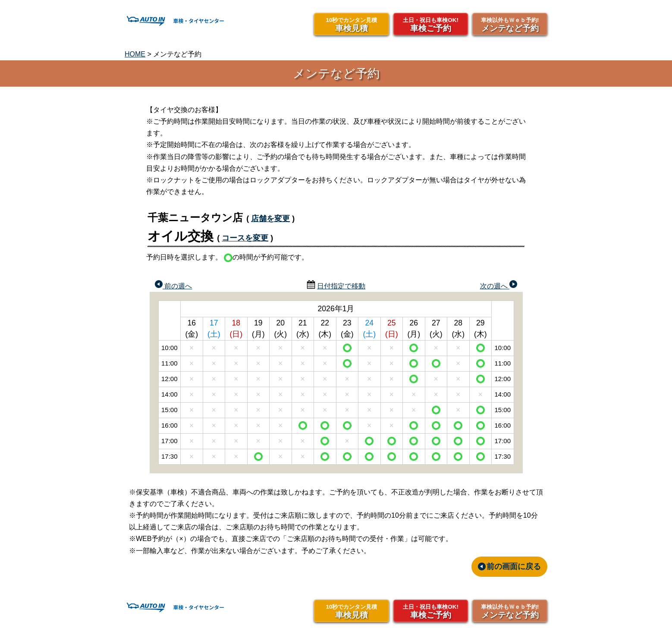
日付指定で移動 (341, 286)
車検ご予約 (431, 24)
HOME (135, 54)
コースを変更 (245, 238)
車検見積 (352, 24)
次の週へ (499, 285)
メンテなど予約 (510, 24)
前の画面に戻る (514, 566)
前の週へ (173, 285)
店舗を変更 (270, 219)
